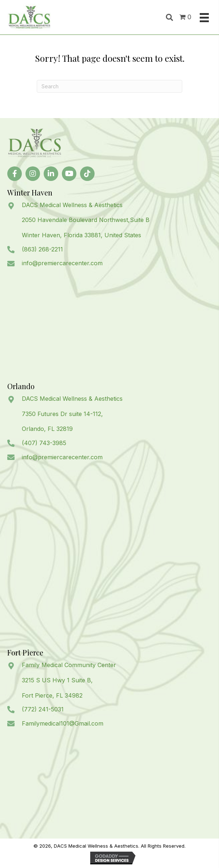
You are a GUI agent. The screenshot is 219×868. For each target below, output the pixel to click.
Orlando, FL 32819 (47, 429)
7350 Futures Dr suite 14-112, (62, 414)
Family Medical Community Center (69, 665)
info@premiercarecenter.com (62, 263)
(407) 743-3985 (44, 443)
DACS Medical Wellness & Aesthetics (72, 205)
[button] (15, 174)
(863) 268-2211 (42, 249)
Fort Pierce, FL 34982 (52, 695)
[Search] (109, 86)
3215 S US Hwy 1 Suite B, (57, 680)
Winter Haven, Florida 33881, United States (81, 235)
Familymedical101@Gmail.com (63, 723)
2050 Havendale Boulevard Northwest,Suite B (86, 220)
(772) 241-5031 (43, 709)
